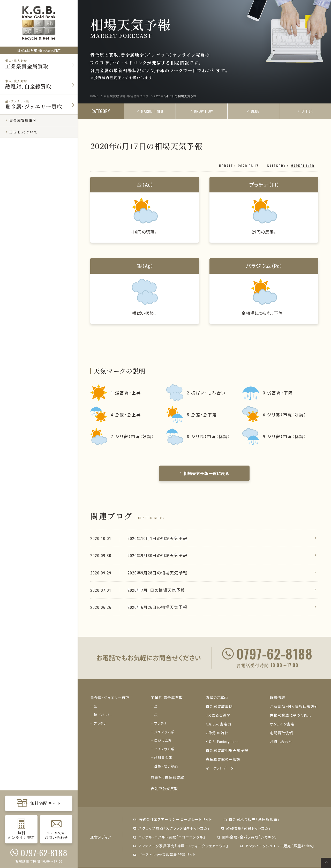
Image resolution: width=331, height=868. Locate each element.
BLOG (253, 111)
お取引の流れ (217, 733)
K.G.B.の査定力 (219, 724)
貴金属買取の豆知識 (223, 759)
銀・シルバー (103, 715)
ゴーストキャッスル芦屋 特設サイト (165, 855)
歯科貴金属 (163, 757)
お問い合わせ (281, 742)
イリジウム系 (164, 749)
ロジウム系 (163, 740)
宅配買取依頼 (281, 733)
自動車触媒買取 (164, 789)
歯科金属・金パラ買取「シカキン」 (247, 837)
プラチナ (100, 723)
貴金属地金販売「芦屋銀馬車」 (252, 819)
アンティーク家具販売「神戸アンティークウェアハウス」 (181, 846)
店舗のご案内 (217, 698)
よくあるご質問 (218, 715)
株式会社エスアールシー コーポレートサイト (173, 819)
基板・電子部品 (166, 766)
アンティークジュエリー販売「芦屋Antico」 (277, 846)
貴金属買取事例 (219, 706)
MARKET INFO (150, 111)
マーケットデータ (220, 768)
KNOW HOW (202, 111)
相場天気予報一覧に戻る (204, 473)
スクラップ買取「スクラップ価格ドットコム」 (172, 828)
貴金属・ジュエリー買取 (110, 698)
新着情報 (277, 698)
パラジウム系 (164, 732)
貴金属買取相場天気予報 (227, 750)
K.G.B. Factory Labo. (223, 742)
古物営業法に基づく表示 (290, 715)
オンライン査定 (282, 724)
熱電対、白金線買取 (167, 777)
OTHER (305, 111)
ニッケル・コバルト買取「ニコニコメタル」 (170, 837)
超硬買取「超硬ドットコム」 (246, 828)
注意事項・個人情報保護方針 (294, 706)
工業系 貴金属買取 (167, 698)
